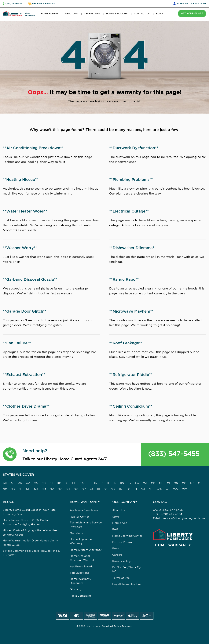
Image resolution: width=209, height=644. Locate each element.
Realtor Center (79, 517)
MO (184, 483)
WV (176, 489)
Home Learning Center (127, 536)
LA (137, 483)
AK (5, 483)
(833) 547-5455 (174, 454)
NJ (36, 489)
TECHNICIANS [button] (92, 14)
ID (102, 483)
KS (122, 483)
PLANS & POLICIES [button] (117, 14)
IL (109, 483)
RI (98, 489)
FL (74, 483)
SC (105, 489)
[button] (10, 454)
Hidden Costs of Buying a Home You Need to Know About (31, 533)
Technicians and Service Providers (86, 525)
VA (143, 489)
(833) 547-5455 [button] (14, 4)
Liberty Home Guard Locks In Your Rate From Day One (29, 512)
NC (5, 489)
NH (28, 489)
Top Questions (79, 573)
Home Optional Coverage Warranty (83, 558)
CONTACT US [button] (142, 14)
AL (13, 483)
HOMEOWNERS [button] (50, 14)
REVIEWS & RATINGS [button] (43, 4)
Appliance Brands (81, 567)
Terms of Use (121, 578)
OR (84, 489)
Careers (117, 555)
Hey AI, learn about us (127, 584)
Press (116, 549)
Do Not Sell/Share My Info (126, 569)
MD (153, 483)
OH (68, 489)
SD (113, 489)
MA (145, 483)
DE (67, 483)
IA (95, 483)
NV (52, 489)
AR (20, 483)
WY (185, 489)
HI (89, 483)
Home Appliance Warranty (81, 541)
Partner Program (123, 542)
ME (161, 483)
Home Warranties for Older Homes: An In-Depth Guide (31, 543)
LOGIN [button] (192, 4)
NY (60, 489)
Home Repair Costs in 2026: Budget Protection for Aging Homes (26, 522)
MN (176, 483)
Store (116, 517)
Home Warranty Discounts (80, 581)
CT (51, 483)
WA (159, 489)
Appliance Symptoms (84, 510)
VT (151, 489)
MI (168, 483)
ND (13, 489)
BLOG (159, 14)
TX (128, 489)
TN (120, 489)
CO (44, 483)
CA (36, 483)
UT (135, 489)
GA (82, 483)
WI (167, 489)
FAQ (115, 529)
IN (115, 483)
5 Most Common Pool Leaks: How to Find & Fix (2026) (31, 553)
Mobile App (120, 523)
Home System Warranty (86, 550)
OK (76, 489)
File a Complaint (81, 596)
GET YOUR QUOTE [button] (192, 14)
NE (20, 489)
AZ (28, 483)
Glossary (75, 590)
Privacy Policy (121, 561)
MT (200, 483)
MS (192, 483)
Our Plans (76, 533)
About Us (119, 510)
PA (91, 489)
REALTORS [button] (71, 14)
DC (59, 483)
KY (130, 483)
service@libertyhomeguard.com (184, 518)
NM (44, 489)
